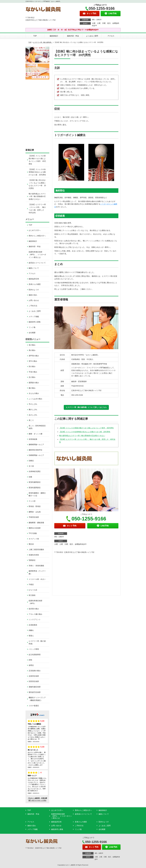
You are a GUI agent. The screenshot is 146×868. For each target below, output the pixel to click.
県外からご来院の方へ (37, 236)
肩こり (31, 420)
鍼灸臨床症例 (34, 279)
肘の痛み (32, 366)
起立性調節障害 (35, 655)
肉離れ (31, 630)
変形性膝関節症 (35, 482)
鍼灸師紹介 (54, 36)
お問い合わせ (34, 300)
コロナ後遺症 (34, 706)
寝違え (31, 636)
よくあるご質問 (92, 36)
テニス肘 (32, 501)
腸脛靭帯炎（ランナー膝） (37, 572)
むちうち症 (33, 590)
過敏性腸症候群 (35, 687)
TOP (35, 36)
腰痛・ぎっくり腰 (35, 434)
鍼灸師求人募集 (35, 322)
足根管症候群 (34, 676)
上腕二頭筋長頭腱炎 (36, 550)
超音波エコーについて (37, 263)
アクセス (111, 36)
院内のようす (34, 290)
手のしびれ (33, 404)
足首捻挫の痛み (35, 671)
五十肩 (31, 466)
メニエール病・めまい (37, 579)
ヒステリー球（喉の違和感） (43, 42)
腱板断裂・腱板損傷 (36, 523)
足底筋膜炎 (33, 625)
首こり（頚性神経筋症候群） (37, 427)
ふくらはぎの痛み (35, 399)
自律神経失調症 (35, 471)
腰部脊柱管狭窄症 (35, 450)
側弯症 (31, 665)
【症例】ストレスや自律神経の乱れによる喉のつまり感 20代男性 (85, 432)
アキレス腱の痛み (35, 614)
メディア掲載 (34, 317)
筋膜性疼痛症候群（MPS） (35, 602)
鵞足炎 (31, 544)
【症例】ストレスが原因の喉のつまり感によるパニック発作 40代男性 (86, 428)
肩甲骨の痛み (34, 356)
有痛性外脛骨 (34, 555)
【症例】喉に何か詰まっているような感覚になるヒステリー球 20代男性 (37, 184)
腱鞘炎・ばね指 (35, 512)
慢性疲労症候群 (35, 692)
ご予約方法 (33, 306)
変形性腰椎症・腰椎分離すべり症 (37, 494)
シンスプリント (35, 619)
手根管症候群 (34, 517)
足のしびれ (33, 415)
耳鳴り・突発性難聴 (36, 566)
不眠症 (31, 584)
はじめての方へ (35, 230)
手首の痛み (33, 372)
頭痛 (30, 477)
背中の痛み (33, 361)
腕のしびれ (33, 410)
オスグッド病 (34, 539)
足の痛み (32, 377)
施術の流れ (33, 295)
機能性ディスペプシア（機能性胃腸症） (37, 699)
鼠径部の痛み (34, 609)
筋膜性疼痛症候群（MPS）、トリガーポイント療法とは (37, 255)
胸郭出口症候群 (35, 528)
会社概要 (32, 333)
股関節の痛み (34, 383)
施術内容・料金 (73, 36)
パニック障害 (34, 649)
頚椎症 (31, 461)
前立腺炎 (32, 595)
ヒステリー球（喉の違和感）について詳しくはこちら (86, 407)
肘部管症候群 (34, 681)
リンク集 (32, 327)
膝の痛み (32, 388)
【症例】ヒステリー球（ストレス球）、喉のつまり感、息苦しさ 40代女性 (37, 209)
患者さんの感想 (35, 284)
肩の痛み (32, 350)
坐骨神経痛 (33, 439)
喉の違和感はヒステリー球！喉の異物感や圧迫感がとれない (82, 436)
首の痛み (32, 345)
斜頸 (30, 660)
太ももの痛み (34, 393)
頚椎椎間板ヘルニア (36, 455)
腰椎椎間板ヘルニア (36, 445)
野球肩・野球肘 (35, 506)
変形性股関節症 (35, 488)
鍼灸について (34, 268)
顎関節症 (32, 560)
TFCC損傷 (33, 533)
